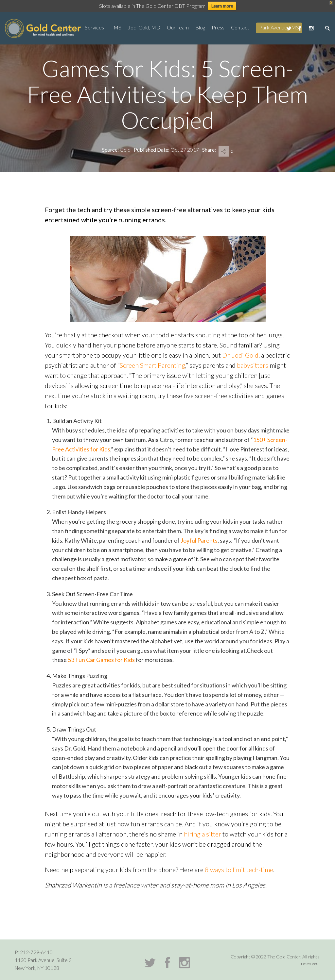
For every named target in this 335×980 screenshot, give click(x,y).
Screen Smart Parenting (152, 365)
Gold (125, 150)
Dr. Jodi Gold (240, 355)
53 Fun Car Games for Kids (101, 660)
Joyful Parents (199, 540)
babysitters (253, 365)
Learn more (222, 6)
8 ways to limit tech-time (239, 870)
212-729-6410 (36, 952)
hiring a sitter (203, 834)
